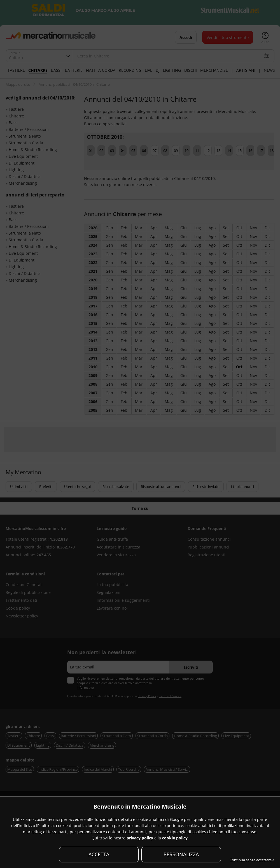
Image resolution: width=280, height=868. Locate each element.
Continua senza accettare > (252, 860)
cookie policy (175, 838)
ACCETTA (99, 854)
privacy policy (140, 838)
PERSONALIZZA (181, 854)
